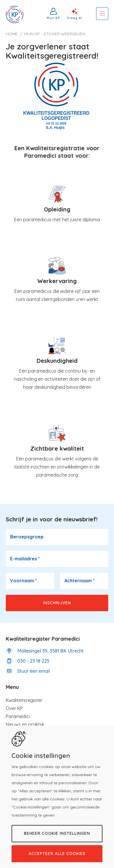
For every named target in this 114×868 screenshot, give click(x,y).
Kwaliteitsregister (24, 700)
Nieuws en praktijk (25, 724)
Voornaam (24, 581)
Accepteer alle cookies (57, 854)
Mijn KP (53, 18)
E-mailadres (25, 559)
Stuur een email (34, 671)
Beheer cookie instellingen (57, 833)
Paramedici (18, 716)
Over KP (14, 708)
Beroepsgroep (27, 537)
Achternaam (80, 581)
